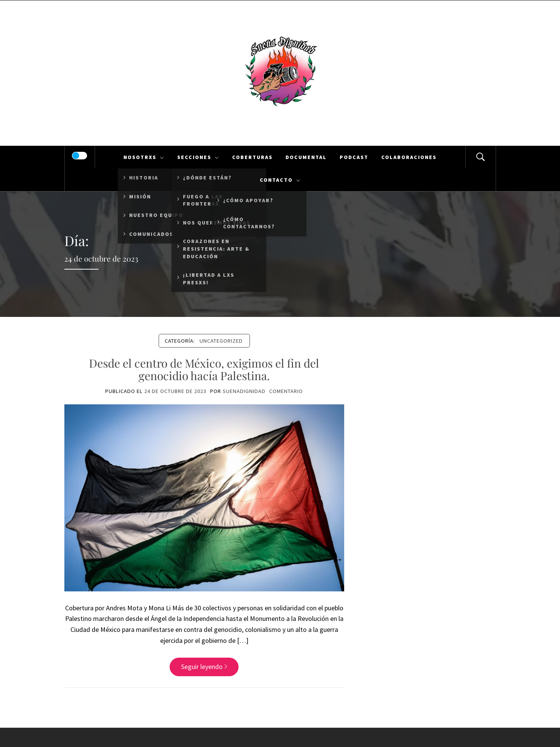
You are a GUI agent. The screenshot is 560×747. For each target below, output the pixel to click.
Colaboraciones (409, 157)
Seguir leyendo (204, 667)
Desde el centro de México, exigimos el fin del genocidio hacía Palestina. (204, 369)
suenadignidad (244, 391)
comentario (286, 391)
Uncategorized (221, 341)
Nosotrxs (144, 157)
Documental (306, 157)
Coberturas (252, 157)
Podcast (354, 157)
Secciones (198, 157)
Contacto (280, 180)
